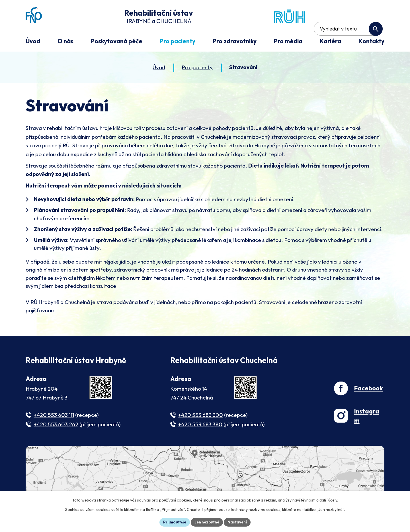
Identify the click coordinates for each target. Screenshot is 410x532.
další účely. (329, 499)
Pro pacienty (197, 68)
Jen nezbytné (207, 522)
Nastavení (239, 522)
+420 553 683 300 (201, 416)
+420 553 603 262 (56, 425)
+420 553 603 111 (54, 416)
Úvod (159, 68)
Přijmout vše (173, 522)
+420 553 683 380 (200, 425)
